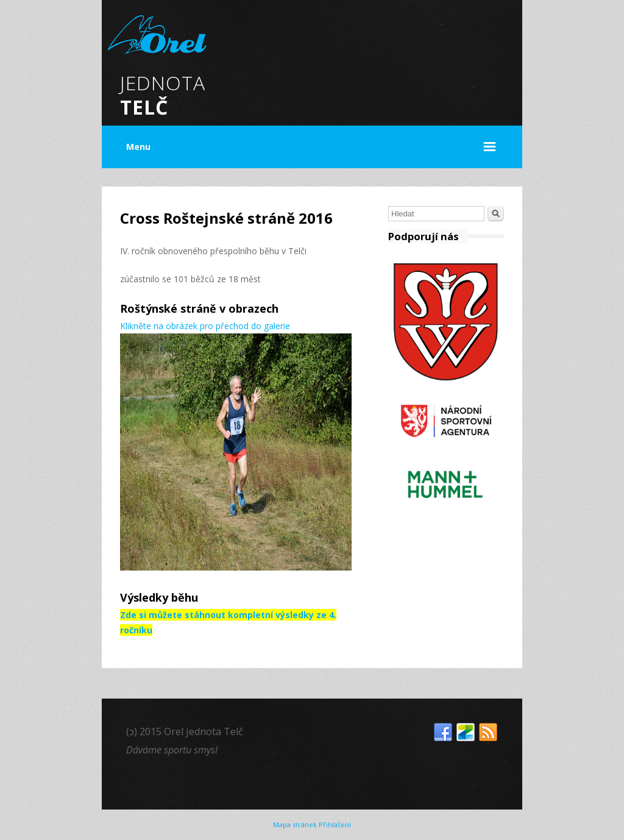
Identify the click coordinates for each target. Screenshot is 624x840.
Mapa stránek (295, 824)
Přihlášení (335, 824)
